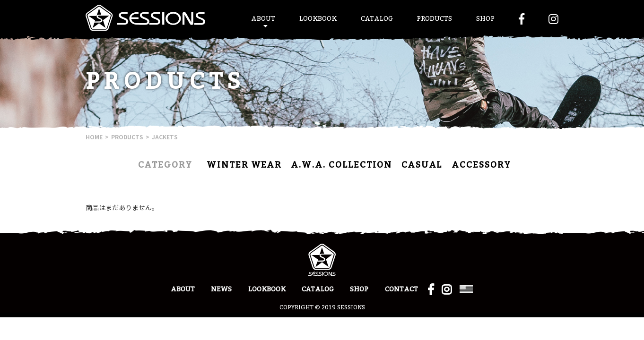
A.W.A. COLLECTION (341, 165)
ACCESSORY (481, 165)
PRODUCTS (434, 19)
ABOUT (263, 19)
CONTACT (401, 290)
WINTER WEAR (244, 165)
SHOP (485, 19)
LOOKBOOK (318, 19)
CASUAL (422, 165)
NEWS (221, 290)
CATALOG (377, 19)
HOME (94, 137)
